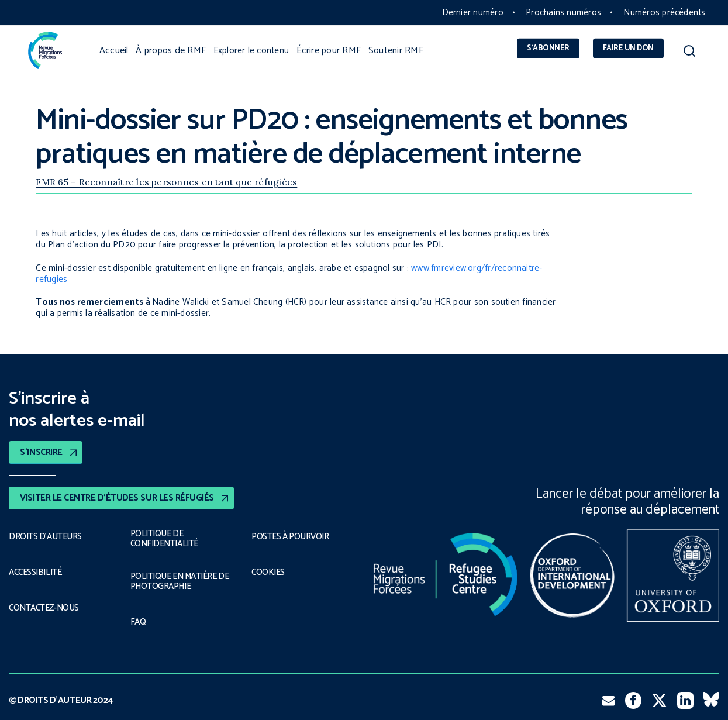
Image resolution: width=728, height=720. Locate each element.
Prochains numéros (563, 13)
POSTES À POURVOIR (293, 536)
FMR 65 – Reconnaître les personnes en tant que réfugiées (166, 182)
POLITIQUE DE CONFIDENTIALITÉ (164, 539)
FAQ (139, 622)
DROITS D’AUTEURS (46, 536)
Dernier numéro (473, 13)
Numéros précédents (664, 13)
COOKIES (269, 571)
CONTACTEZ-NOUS (45, 607)
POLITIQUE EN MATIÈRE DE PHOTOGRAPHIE (181, 582)
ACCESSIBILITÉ (36, 571)
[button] (689, 54)
